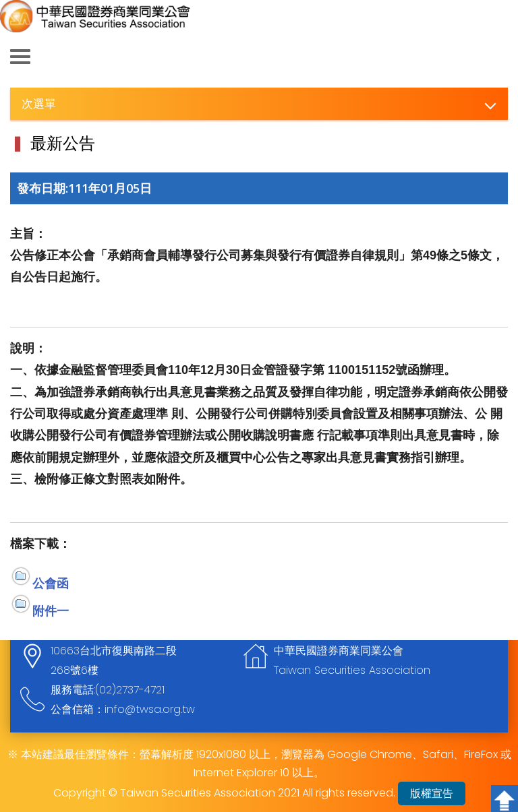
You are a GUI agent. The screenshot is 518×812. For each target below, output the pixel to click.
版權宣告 (432, 793)
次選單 (39, 103)
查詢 (498, 57)
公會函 (51, 583)
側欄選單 (20, 57)
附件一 (51, 611)
